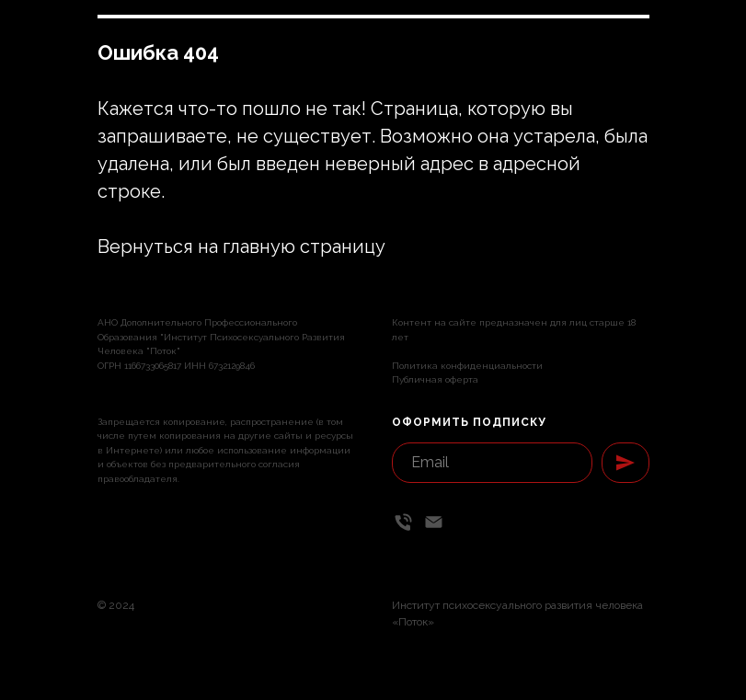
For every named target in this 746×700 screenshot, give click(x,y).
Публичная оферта (435, 379)
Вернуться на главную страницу (241, 247)
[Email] (434, 522)
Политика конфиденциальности (467, 366)
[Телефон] (403, 522)
